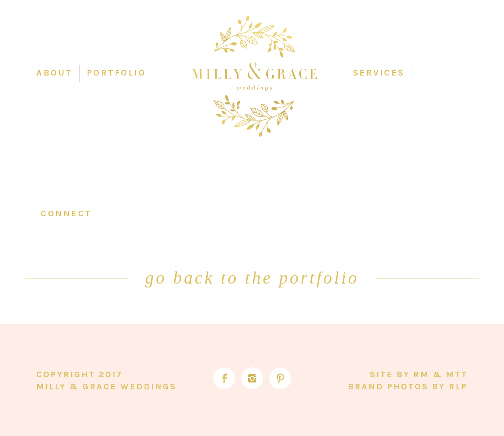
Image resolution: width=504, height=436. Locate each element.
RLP (458, 387)
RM (421, 374)
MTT (457, 374)
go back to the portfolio (252, 278)
